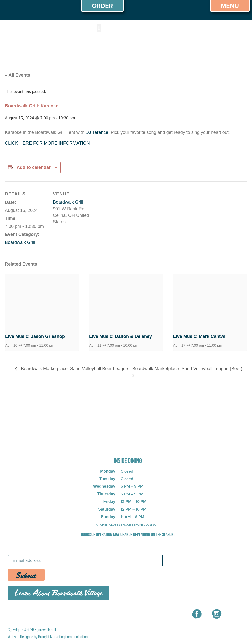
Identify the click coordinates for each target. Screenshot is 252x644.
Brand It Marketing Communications (64, 637)
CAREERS (95, 613)
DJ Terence (97, 132)
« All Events (18, 75)
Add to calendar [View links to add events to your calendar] (34, 167)
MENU (69, 613)
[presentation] (42, 301)
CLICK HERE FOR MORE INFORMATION (47, 143)
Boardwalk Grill (20, 242)
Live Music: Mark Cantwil (200, 336)
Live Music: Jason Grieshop (35, 336)
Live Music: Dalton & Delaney (121, 336)
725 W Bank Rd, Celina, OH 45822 (120, 447)
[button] (99, 28)
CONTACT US (128, 613)
